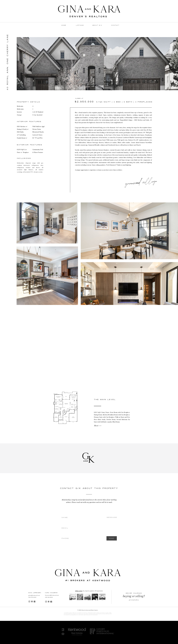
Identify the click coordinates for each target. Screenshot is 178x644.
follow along (79, 591)
